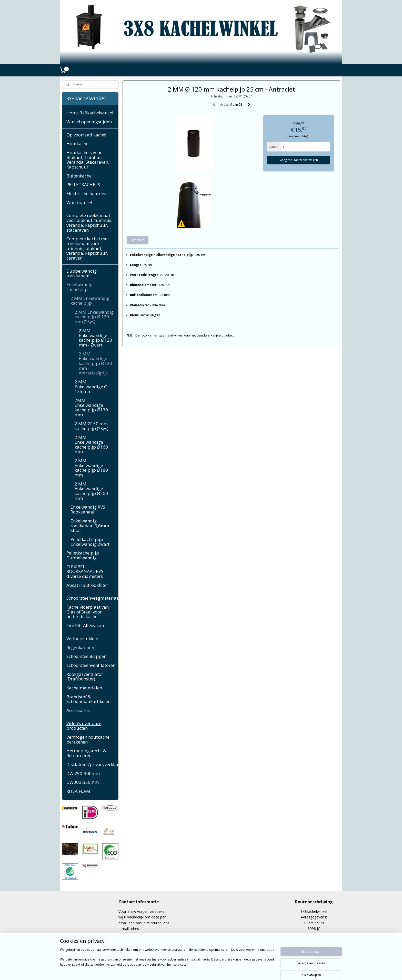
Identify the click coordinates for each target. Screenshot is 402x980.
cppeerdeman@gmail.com (140, 934)
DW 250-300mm (83, 773)
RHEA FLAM (78, 791)
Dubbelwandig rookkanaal (82, 273)
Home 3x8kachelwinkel (90, 113)
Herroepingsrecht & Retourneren (86, 753)
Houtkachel (78, 143)
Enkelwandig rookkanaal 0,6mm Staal (90, 526)
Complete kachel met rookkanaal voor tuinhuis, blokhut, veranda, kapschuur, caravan (88, 248)
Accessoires (78, 710)
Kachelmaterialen (84, 688)
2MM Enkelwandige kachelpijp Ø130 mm (91, 407)
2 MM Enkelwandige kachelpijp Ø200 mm (91, 491)
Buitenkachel (80, 176)
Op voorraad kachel (86, 135)
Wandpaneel (79, 202)
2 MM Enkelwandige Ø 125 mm (91, 387)
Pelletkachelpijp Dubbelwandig (83, 555)
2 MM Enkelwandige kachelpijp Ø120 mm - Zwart (95, 338)
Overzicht (137, 240)
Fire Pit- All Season (85, 625)
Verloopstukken (82, 639)
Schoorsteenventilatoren (91, 665)
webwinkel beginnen (214, 971)
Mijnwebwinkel (259, 971)
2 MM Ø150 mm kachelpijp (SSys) (92, 426)
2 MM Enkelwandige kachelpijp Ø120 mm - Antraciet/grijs (95, 363)
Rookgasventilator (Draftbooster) (85, 677)
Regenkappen (80, 647)
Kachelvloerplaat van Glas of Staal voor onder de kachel (88, 612)
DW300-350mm (83, 782)
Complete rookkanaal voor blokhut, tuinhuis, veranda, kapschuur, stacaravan (89, 222)
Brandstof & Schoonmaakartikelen (88, 699)
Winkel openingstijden (89, 122)
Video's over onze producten (84, 726)
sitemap (183, 971)
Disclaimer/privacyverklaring (92, 764)
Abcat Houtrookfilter (87, 585)
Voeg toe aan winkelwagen (299, 160)
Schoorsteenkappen (86, 656)
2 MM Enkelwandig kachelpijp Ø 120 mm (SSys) (94, 317)
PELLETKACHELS (83, 185)
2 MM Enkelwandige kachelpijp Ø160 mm (91, 444)
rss (194, 971)
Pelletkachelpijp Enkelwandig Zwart (90, 542)
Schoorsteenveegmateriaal (92, 598)
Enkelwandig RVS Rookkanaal (88, 509)
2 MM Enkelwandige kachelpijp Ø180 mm (91, 468)
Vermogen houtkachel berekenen (89, 739)
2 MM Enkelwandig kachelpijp (90, 301)
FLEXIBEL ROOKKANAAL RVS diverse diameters (85, 571)
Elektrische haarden (87, 194)
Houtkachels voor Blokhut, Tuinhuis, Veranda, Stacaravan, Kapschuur (88, 160)
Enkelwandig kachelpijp (79, 287)
